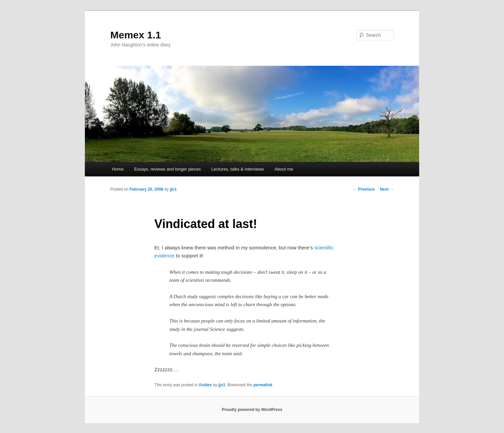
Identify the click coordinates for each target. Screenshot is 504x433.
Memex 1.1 (136, 35)
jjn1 (173, 189)
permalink (263, 385)
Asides (205, 385)
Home (118, 169)
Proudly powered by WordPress (252, 410)
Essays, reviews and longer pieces (167, 169)
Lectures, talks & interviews (238, 169)
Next (387, 189)
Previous (364, 189)
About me (284, 169)
